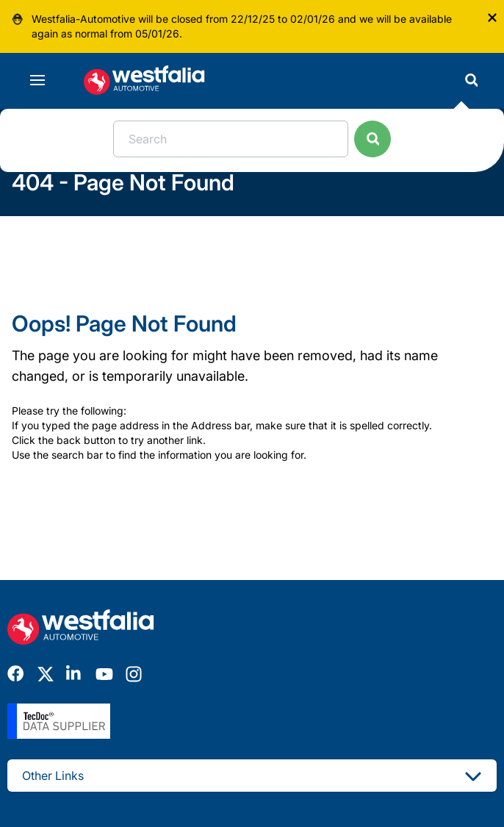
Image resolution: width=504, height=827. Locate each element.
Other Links (252, 776)
